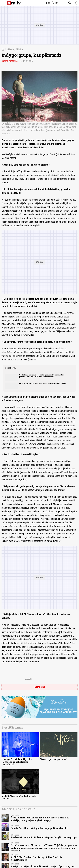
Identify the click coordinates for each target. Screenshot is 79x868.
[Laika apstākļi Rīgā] (52, 3)
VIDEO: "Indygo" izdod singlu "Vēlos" (19, 797)
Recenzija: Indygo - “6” (53, 759)
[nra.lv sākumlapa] (14, 3)
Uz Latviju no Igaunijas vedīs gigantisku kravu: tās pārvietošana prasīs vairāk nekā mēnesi (41, 376)
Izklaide (10, 49)
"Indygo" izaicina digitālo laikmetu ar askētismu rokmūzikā (17, 762)
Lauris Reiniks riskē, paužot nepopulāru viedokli (40, 828)
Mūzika (19, 49)
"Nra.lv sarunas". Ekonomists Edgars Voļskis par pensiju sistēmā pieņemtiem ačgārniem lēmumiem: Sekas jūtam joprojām (44, 848)
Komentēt (40, 687)
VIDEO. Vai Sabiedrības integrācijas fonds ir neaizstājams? (36, 858)
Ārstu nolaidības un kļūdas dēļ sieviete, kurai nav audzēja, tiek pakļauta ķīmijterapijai (40, 819)
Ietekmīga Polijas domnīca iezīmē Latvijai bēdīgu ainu (43, 383)
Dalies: (28, 679)
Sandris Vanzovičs (10, 61)
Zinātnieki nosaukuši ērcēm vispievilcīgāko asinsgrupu (44, 837)
